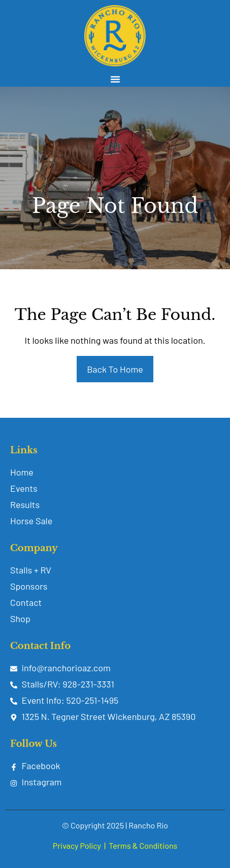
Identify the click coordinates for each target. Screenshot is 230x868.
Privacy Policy (77, 845)
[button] (115, 79)
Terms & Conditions (143, 845)
